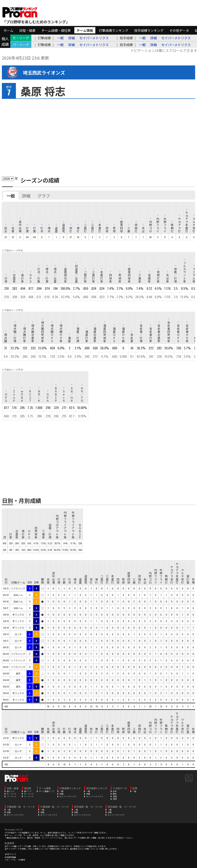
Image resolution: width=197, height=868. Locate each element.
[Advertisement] (98, 136)
